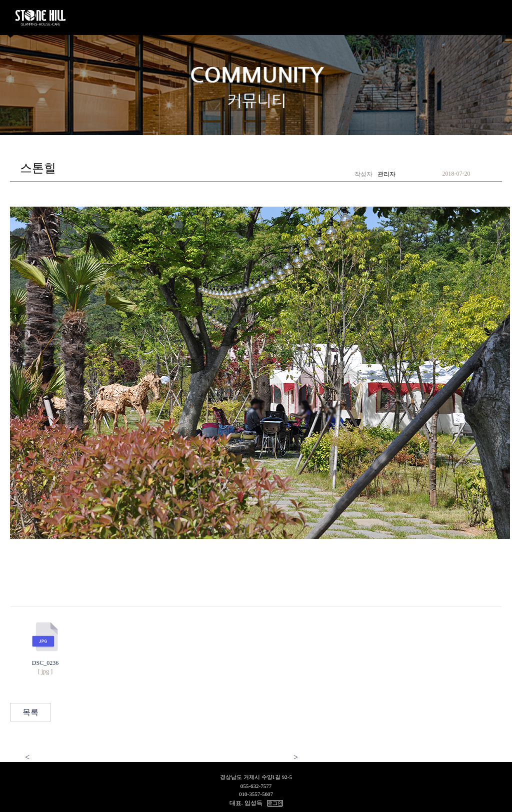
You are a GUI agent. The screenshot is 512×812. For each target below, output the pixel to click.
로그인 (275, 803)
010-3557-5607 (256, 794)
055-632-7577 (256, 786)
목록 (30, 712)
